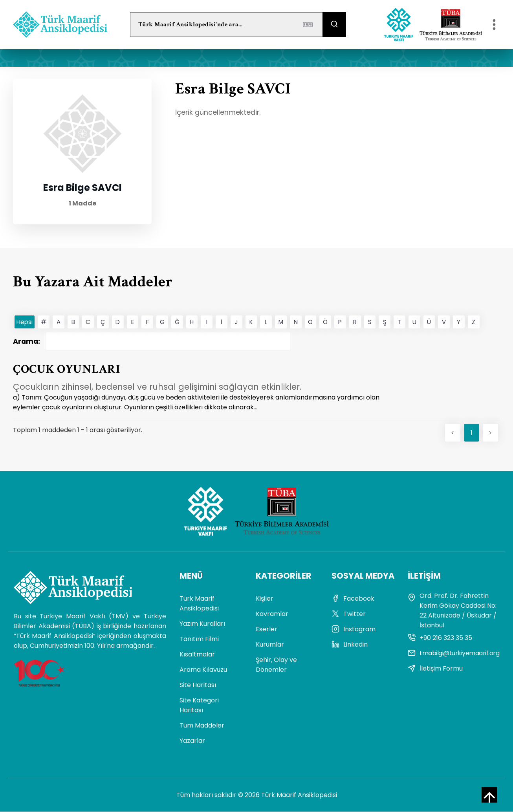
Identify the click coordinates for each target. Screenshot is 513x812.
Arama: (151, 341)
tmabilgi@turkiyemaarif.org (453, 653)
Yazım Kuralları (202, 624)
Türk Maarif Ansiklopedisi (199, 604)
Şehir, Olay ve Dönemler (276, 665)
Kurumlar (270, 645)
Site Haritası (198, 685)
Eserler (267, 630)
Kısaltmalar (197, 655)
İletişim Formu (435, 669)
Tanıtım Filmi (199, 639)
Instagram (354, 630)
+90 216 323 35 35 (440, 638)
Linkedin (350, 645)
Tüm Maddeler (202, 726)
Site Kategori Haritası (199, 706)
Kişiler (265, 599)
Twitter (349, 614)
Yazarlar (192, 741)
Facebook (353, 599)
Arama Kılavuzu (203, 670)
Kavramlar (272, 614)
